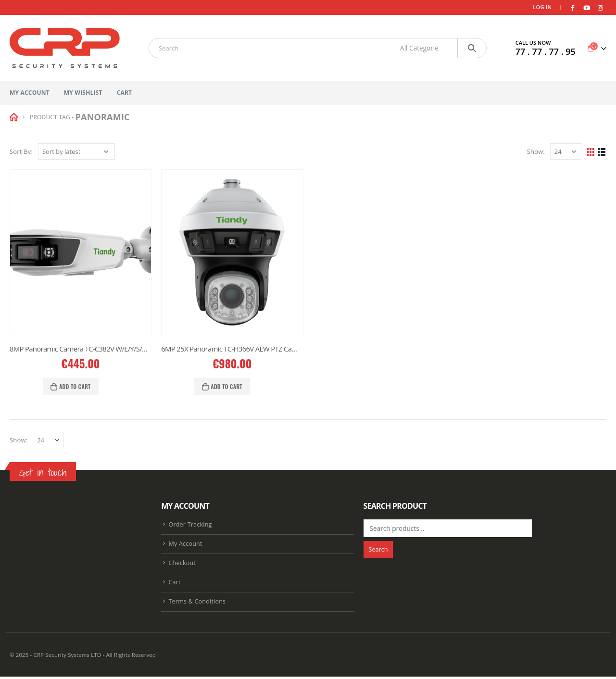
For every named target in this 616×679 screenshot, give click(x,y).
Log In (542, 7)
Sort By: (21, 151)
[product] (81, 253)
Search (378, 549)
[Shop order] (76, 151)
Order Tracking (190, 525)
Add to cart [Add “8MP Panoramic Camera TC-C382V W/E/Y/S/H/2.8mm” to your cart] (75, 386)
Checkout (182, 564)
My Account (30, 93)
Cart (125, 93)
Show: (536, 151)
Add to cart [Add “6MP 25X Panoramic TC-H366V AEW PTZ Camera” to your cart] (226, 386)
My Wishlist (83, 93)
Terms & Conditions (197, 604)
